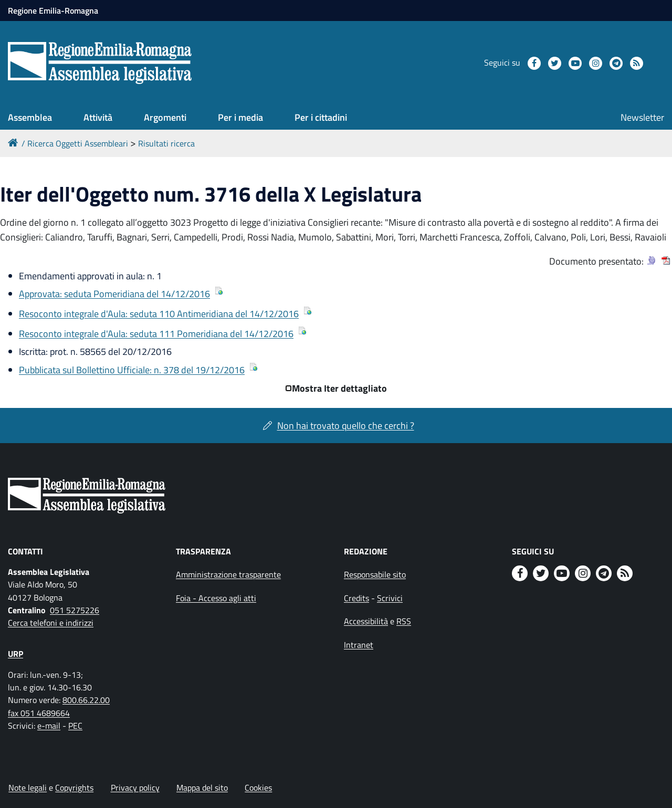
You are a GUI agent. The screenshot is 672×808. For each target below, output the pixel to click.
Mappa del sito (202, 788)
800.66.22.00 (86, 700)
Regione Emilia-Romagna (53, 11)
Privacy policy (135, 788)
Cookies (258, 788)
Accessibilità (366, 621)
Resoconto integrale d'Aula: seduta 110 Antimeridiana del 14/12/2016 (159, 314)
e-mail (49, 726)
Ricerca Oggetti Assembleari (78, 143)
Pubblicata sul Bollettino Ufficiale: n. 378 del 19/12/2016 (132, 370)
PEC (75, 726)
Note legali (28, 788)
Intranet (359, 645)
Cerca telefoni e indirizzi (51, 623)
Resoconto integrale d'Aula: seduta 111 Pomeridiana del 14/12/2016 (156, 334)
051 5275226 (75, 610)
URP (15, 654)
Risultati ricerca (166, 143)
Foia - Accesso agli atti (216, 598)
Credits (356, 598)
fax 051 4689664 (39, 713)
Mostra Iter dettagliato (339, 388)
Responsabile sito (375, 574)
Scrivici (390, 598)
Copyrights (74, 788)
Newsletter (642, 117)
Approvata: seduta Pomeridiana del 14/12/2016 (114, 294)
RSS (404, 621)
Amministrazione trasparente (228, 574)
